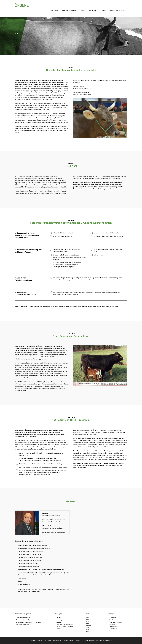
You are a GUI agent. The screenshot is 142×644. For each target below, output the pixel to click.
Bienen (87, 631)
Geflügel (88, 627)
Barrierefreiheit (113, 629)
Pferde (87, 624)
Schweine (88, 625)
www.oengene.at (108, 641)
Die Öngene (57, 6)
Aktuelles (106, 6)
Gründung (59, 620)
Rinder (87, 618)
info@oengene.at (93, 641)
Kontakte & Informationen (120, 6)
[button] (16, 34)
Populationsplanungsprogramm (24, 624)
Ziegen (87, 622)
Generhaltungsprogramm (71, 6)
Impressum (112, 624)
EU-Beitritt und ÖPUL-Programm (65, 627)
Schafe (87, 620)
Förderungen (95, 6)
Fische (87, 629)
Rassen (85, 6)
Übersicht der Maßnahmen (23, 618)
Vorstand (59, 629)
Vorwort (59, 618)
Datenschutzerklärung (115, 627)
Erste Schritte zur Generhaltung (65, 624)
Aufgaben (59, 622)
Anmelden (112, 631)
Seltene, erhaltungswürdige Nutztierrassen (27, 620)
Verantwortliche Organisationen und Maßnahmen (29, 622)
